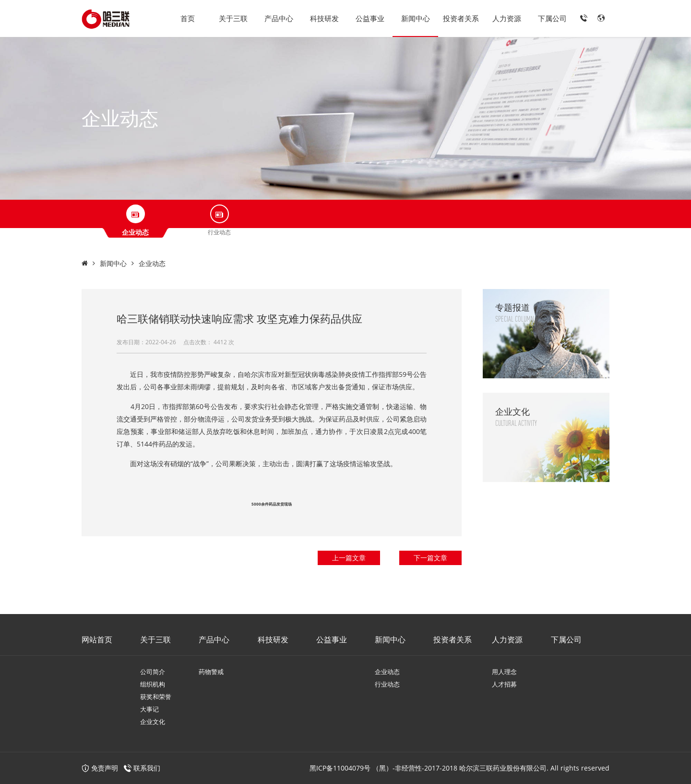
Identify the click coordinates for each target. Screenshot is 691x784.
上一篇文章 (349, 558)
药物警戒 (211, 672)
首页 (188, 18)
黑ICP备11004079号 (340, 768)
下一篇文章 (430, 558)
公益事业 (370, 18)
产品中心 (279, 18)
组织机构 (153, 684)
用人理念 (504, 672)
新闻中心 (416, 18)
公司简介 (153, 672)
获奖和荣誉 (156, 697)
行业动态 (387, 684)
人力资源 (507, 18)
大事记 (149, 709)
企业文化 (153, 722)
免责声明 (100, 768)
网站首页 (97, 639)
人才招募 (504, 684)
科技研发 (324, 18)
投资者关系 (461, 18)
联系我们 (147, 768)
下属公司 (552, 18)
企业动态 (152, 263)
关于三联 (233, 18)
